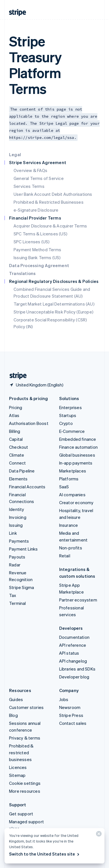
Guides (16, 699)
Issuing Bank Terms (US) (37, 257)
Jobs (64, 699)
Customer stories (26, 707)
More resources (25, 791)
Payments (19, 541)
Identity (17, 509)
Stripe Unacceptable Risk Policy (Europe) (54, 312)
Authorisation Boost (29, 423)
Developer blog (74, 677)
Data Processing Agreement (39, 265)
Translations (22, 273)
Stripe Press (71, 715)
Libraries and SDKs (77, 669)
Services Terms (29, 186)
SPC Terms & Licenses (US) (40, 234)
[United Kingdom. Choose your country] (36, 385)
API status (69, 653)
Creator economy (76, 502)
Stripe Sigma (22, 587)
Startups (68, 415)
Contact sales (73, 723)
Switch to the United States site (45, 854)
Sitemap (17, 775)
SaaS (64, 487)
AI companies (72, 495)
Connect (17, 463)
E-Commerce (72, 431)
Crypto (66, 423)
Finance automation (79, 447)
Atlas (14, 415)
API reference (73, 645)
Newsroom (70, 707)
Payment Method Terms (37, 250)
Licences (18, 767)
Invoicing (18, 517)
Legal (15, 154)
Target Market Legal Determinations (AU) (54, 304)
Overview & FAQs (30, 170)
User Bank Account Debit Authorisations (53, 194)
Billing (15, 431)
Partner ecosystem (78, 600)
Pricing (16, 407)
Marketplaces (73, 471)
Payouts (17, 557)
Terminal (18, 603)
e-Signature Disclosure (36, 210)
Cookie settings (25, 783)
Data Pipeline (22, 471)
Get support (21, 814)
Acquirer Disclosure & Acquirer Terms (50, 226)
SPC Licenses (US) (32, 242)
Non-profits (71, 548)
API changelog (73, 661)
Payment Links (23, 549)
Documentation (74, 637)
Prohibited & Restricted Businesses (49, 202)
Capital (16, 439)
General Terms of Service (39, 178)
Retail (65, 556)
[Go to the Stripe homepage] (16, 376)
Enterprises (70, 407)
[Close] (98, 835)
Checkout (19, 447)
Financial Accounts (27, 487)
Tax (13, 595)
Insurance (69, 525)
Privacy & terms (25, 738)
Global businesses (77, 455)
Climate (17, 455)
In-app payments (76, 463)
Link (13, 533)
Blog (13, 715)
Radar (15, 565)
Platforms (69, 479)
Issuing (16, 525)
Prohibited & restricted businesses (21, 753)
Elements (18, 479)
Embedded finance (78, 439)
